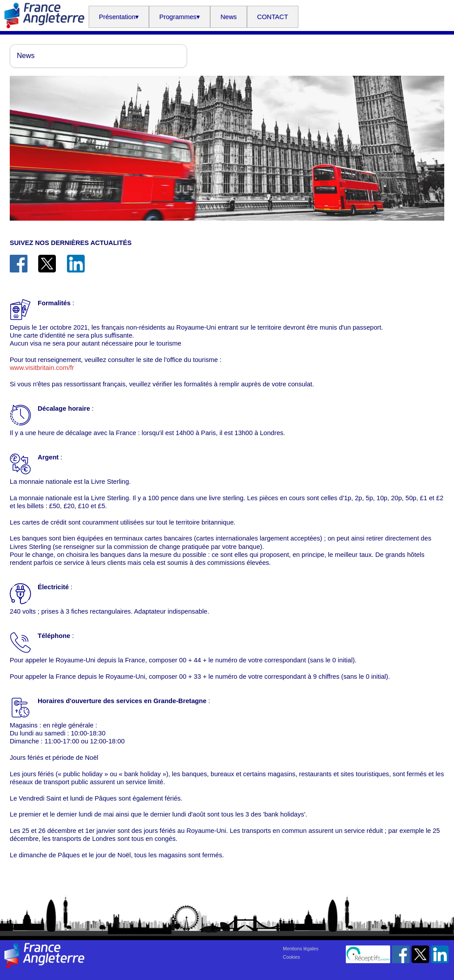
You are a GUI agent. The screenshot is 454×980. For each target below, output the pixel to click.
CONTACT (273, 17)
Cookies (292, 957)
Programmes (180, 17)
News (229, 17)
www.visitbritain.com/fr (42, 368)
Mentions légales (301, 949)
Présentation (119, 17)
